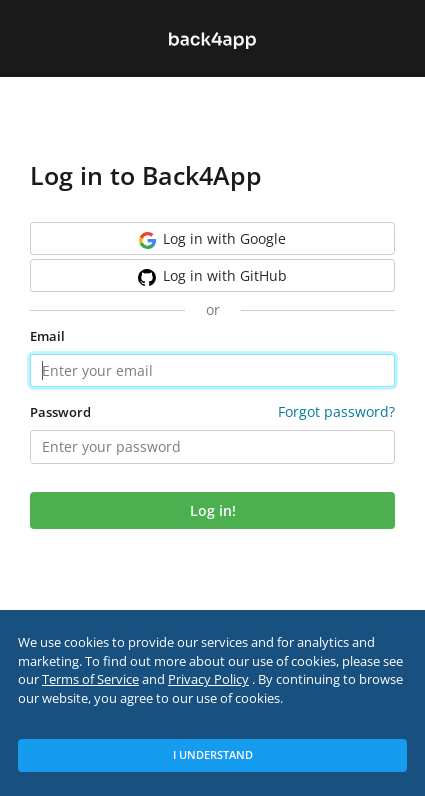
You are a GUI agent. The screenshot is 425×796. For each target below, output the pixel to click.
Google (212, 239)
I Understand (213, 754)
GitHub (212, 276)
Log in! (213, 510)
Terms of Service (90, 679)
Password (60, 412)
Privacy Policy (208, 679)
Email (47, 336)
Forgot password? (336, 411)
